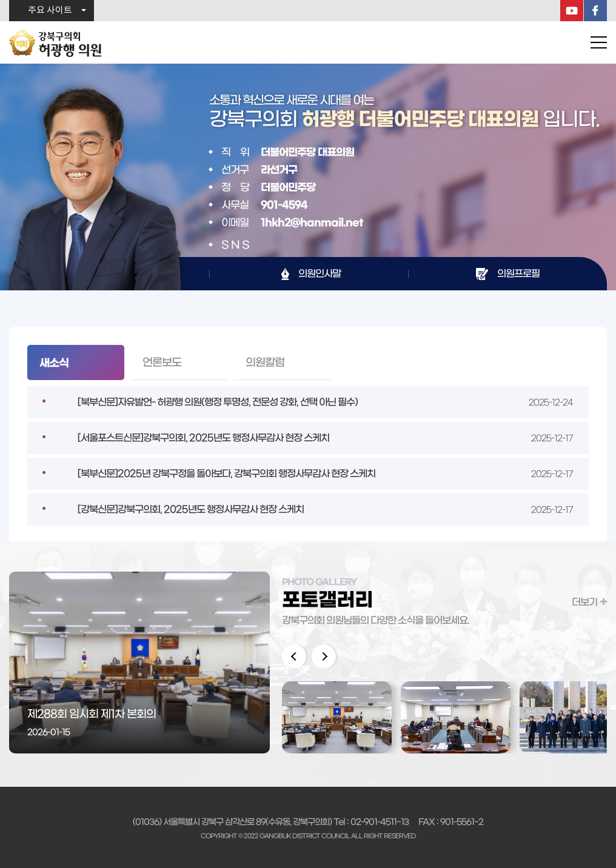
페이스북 (595, 11)
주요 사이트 (50, 11)
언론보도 (162, 362)
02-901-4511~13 (380, 822)
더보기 (584, 602)
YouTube (572, 11)
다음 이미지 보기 (324, 656)
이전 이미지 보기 (294, 656)
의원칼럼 (265, 362)
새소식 (54, 363)
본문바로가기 (0, 0)
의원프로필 (518, 273)
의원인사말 (320, 273)
